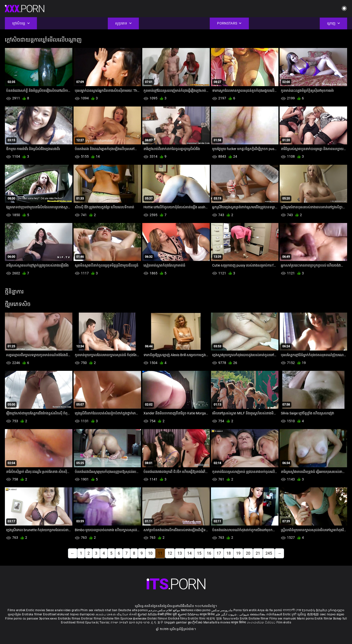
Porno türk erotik (245, 610)
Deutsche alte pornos (133, 610)
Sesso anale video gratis (63, 610)
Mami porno (305, 619)
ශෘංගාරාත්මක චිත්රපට (262, 622)
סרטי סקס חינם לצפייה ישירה (130, 622)
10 (150, 553)
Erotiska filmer (33, 614)
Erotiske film (111, 619)
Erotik (244, 619)
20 (248, 553)
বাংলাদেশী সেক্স (292, 610)
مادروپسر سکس (222, 610)
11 (160, 553)
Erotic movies (36, 610)
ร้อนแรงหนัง (231, 619)
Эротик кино (48, 619)
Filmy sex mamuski (283, 619)
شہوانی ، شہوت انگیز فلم (233, 614)
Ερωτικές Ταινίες (98, 622)
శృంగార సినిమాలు (189, 614)
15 (199, 553)
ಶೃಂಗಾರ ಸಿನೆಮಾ (148, 614)
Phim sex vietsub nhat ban (99, 610)
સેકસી (133, 614)
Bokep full (340, 619)
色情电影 (313, 614)
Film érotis (284, 622)
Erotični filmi (197, 619)
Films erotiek (16, 610)
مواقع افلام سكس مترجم (164, 610)
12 (170, 553)
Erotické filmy (178, 619)
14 (189, 553)
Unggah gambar (176, 622)
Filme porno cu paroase (22, 619)
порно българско (82, 614)
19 (238, 553)
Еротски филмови (134, 619)
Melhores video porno (196, 610)
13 (180, 553)
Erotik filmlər (324, 619)
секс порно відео (332, 614)
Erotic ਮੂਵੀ (290, 614)
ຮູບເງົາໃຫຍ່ (196, 622)
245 (269, 553)
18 (229, 553)
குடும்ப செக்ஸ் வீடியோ (112, 614)
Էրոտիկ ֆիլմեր (315, 610)
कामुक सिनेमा (208, 614)
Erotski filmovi (158, 619)
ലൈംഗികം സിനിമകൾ (266, 614)
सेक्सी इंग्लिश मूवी (167, 614)
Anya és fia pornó (270, 610)
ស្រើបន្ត (302, 614)
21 (258, 553)
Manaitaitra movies (217, 622)
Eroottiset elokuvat (56, 614)
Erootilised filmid (73, 622)
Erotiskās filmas (70, 619)
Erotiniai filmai (92, 619)
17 (219, 553)
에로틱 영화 (215, 619)
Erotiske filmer (259, 619)
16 (209, 553)
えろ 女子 (157, 622)
